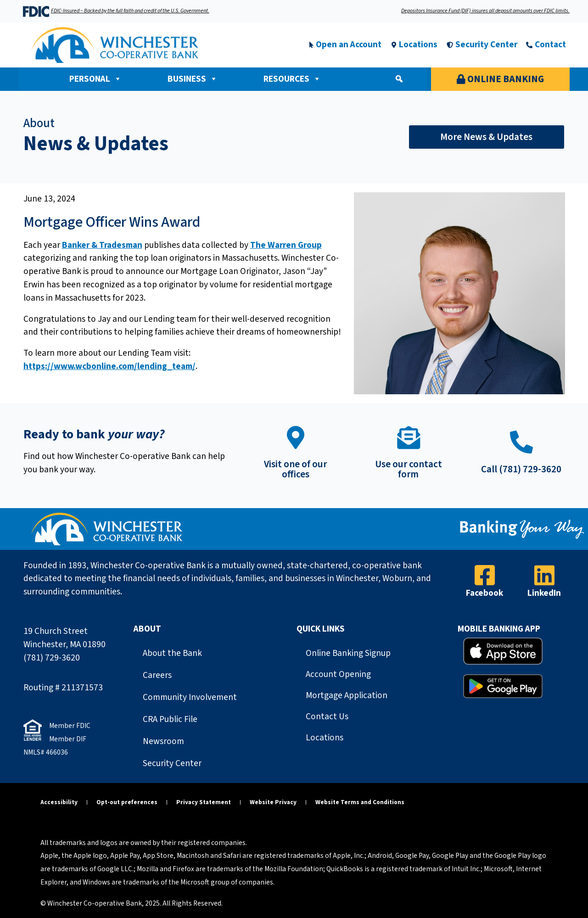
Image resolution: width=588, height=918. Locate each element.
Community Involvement (190, 697)
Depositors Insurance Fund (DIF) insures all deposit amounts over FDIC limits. (485, 11)
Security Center (172, 763)
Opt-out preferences (127, 802)
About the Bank (172, 653)
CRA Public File (170, 719)
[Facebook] (485, 575)
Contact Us (327, 716)
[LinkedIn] (544, 575)
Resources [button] (292, 79)
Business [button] (193, 79)
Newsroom (163, 741)
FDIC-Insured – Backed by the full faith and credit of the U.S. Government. (130, 11)
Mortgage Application (347, 695)
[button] (399, 79)
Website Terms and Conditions (360, 802)
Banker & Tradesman (102, 245)
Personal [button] (95, 79)
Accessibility (59, 802)
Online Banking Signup (348, 653)
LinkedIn (544, 593)
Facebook (484, 593)
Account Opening (338, 674)
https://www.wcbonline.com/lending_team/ (109, 366)
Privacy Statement (204, 802)
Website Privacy (273, 802)
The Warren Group (286, 245)
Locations (325, 738)
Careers (157, 675)
